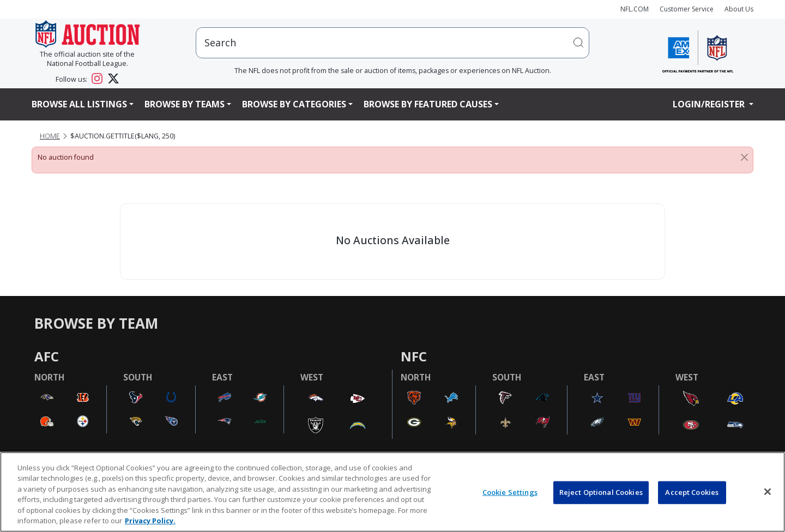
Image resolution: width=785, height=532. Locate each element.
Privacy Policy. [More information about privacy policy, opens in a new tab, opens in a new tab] (150, 521)
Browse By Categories (294, 104)
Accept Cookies (692, 492)
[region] (392, 492)
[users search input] (392, 43)
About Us (739, 9)
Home (50, 136)
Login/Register (710, 104)
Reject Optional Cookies (601, 492)
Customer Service (687, 9)
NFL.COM (635, 9)
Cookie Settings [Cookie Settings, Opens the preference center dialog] (510, 492)
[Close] (744, 158)
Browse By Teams (185, 104)
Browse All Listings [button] (79, 104)
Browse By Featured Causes (428, 104)
